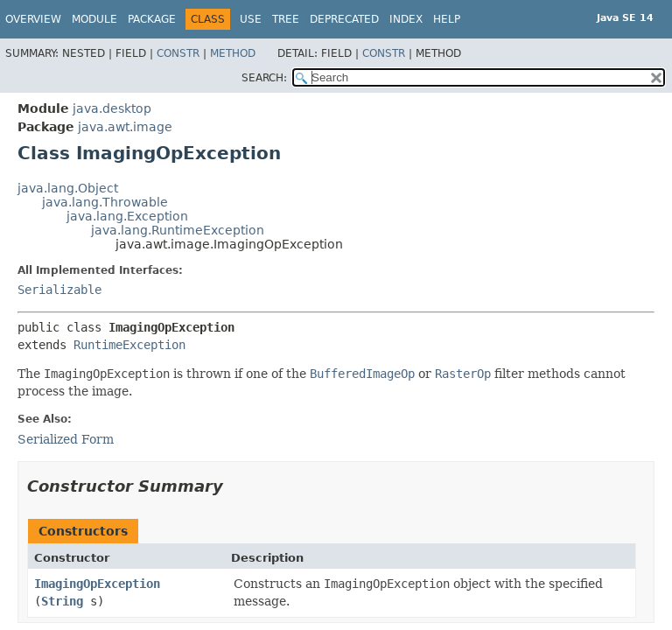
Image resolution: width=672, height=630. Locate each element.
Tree (286, 19)
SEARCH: (264, 78)
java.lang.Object (68, 188)
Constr (178, 53)
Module (94, 19)
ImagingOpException (97, 584)
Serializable (59, 290)
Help (447, 19)
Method (233, 53)
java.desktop (112, 108)
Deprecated (344, 19)
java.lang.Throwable (105, 202)
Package (152, 19)
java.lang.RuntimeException (178, 230)
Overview (33, 19)
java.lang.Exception (127, 216)
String (62, 601)
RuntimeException (129, 345)
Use (251, 19)
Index (406, 19)
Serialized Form (66, 439)
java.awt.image (125, 127)
